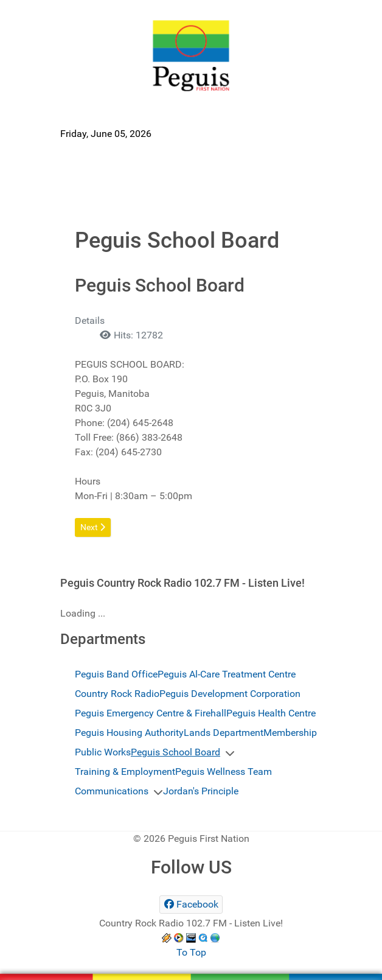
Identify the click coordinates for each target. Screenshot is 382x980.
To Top (191, 952)
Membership (290, 733)
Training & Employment (125, 772)
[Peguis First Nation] (191, 56)
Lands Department (224, 733)
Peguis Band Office (116, 674)
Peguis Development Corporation (230, 694)
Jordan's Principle (201, 791)
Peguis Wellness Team (224, 772)
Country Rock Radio (117, 694)
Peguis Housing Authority (129, 733)
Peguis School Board (175, 752)
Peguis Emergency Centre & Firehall (151, 713)
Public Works (103, 752)
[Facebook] (191, 904)
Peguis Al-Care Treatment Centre (227, 674)
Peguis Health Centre (271, 713)
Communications (112, 791)
